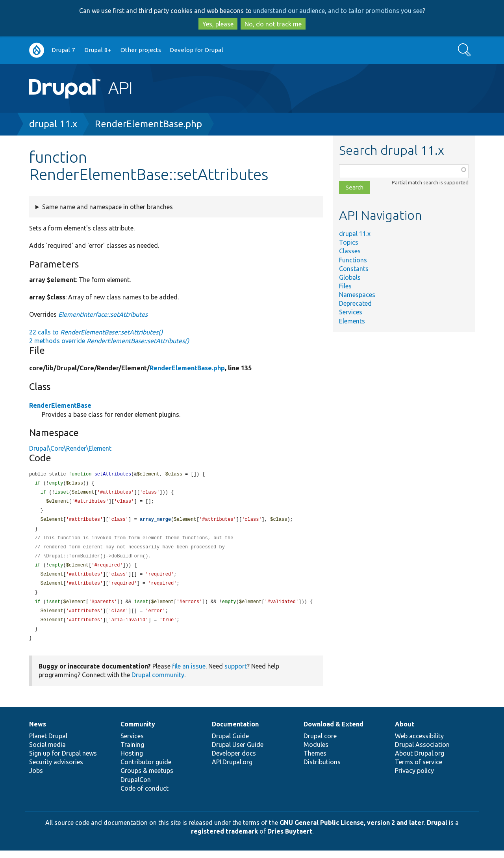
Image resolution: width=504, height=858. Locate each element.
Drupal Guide (230, 743)
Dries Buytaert (290, 839)
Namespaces (357, 295)
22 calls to (96, 332)
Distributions (322, 769)
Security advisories (56, 769)
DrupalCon (136, 787)
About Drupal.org (420, 761)
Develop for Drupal (196, 50)
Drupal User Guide (238, 752)
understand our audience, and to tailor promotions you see (338, 11)
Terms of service (419, 769)
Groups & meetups (147, 778)
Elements (352, 321)
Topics (349, 242)
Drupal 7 (63, 50)
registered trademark (224, 839)
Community (138, 732)
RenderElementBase (60, 405)
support (236, 674)
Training (132, 752)
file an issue (189, 674)
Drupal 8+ (98, 50)
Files (345, 286)
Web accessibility (419, 743)
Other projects (141, 50)
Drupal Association (422, 752)
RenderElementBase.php (148, 124)
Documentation (235, 732)
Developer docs (234, 761)
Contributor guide (146, 769)
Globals (350, 277)
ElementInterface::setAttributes (103, 314)
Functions (353, 260)
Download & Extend (334, 732)
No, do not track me (273, 24)
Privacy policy (414, 778)
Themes (315, 761)
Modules (316, 752)
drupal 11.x (53, 124)
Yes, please (218, 24)
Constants (354, 269)
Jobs (36, 778)
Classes (350, 251)
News (38, 732)
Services (351, 312)
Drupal (437, 830)
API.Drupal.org (232, 769)
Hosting (132, 761)
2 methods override (109, 341)
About (405, 732)
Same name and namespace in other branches (107, 207)
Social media (47, 752)
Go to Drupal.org (37, 50)
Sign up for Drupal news (63, 761)
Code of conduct (145, 796)
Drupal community (158, 682)
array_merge (155, 522)
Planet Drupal (48, 743)
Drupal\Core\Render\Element (70, 448)
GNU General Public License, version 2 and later (352, 830)
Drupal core (320, 743)
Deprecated (355, 303)
